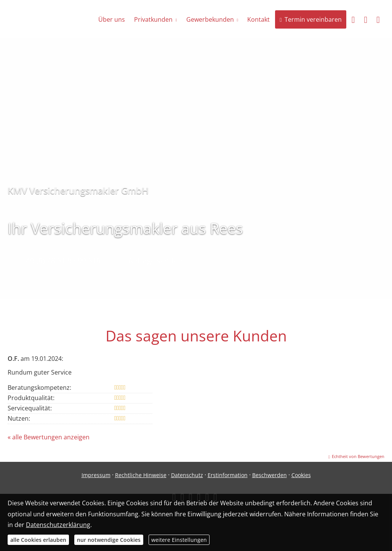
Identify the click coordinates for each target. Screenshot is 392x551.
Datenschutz (187, 475)
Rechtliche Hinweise (141, 475)
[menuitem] (353, 19)
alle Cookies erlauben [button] (38, 540)
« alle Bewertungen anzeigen (49, 437)
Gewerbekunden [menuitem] (210, 19)
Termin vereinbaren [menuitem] (310, 19)
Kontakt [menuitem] (258, 19)
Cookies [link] (301, 475)
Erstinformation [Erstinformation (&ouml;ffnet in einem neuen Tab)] (228, 475)
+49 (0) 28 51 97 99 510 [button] (59, 261)
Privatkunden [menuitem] (153, 19)
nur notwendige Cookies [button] (109, 540)
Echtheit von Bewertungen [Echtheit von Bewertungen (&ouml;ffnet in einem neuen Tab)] (358, 456)
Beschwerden (270, 475)
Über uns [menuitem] (112, 19)
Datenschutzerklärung (58, 525)
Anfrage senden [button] (153, 261)
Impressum (96, 475)
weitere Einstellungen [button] (179, 540)
